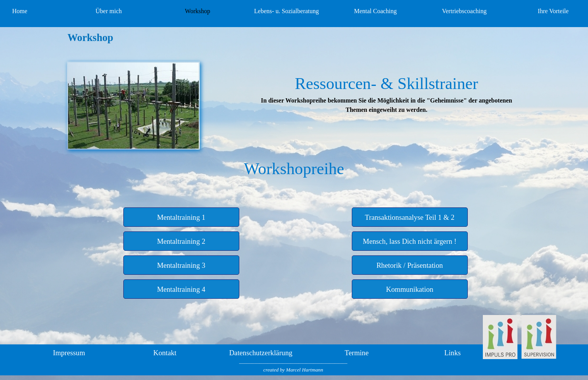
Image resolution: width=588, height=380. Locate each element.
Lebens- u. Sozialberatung (286, 11)
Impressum (69, 353)
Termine (357, 353)
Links (453, 353)
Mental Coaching (376, 11)
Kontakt (165, 353)
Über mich (109, 11)
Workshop (197, 11)
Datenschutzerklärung (261, 353)
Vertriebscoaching (464, 11)
